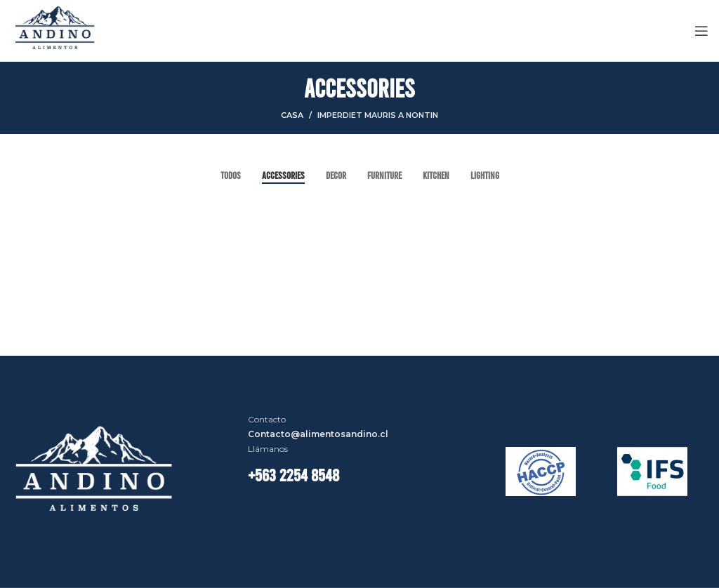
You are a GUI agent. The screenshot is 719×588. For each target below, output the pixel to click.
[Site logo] (55, 30)
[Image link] (98, 470)
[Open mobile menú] (701, 31)
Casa (292, 115)
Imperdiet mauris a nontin (378, 115)
